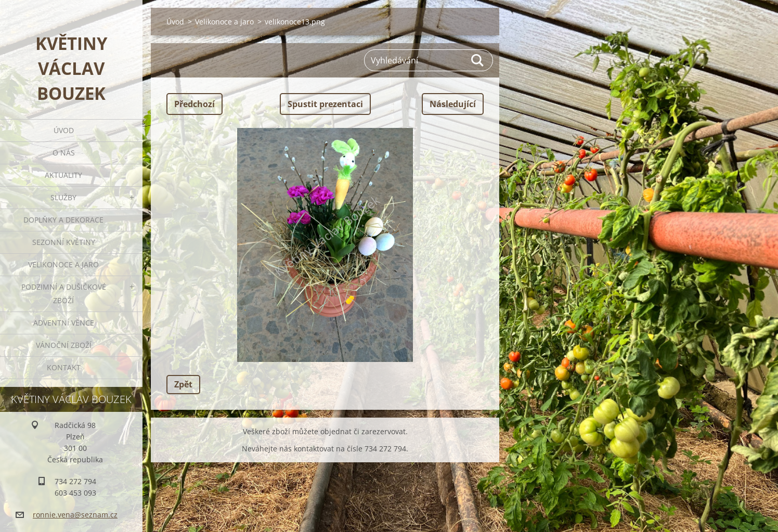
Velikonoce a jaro (63, 264)
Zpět (183, 384)
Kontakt (64, 367)
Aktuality (63, 175)
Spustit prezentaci (325, 104)
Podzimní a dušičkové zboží (64, 294)
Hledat (478, 60)
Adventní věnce (64, 323)
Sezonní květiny (64, 242)
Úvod (64, 130)
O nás (64, 153)
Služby (63, 197)
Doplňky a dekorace (63, 220)
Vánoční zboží (64, 345)
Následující (453, 104)
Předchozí (194, 104)
